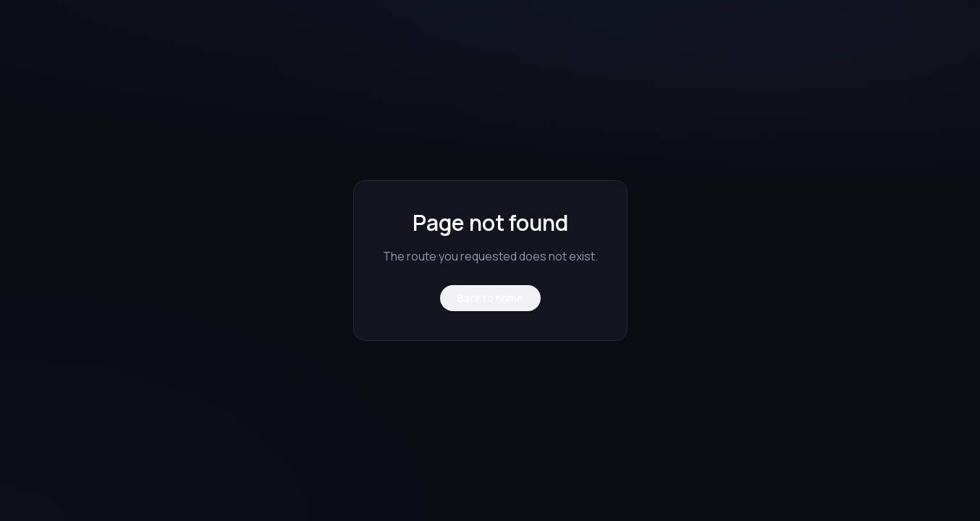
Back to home (490, 298)
